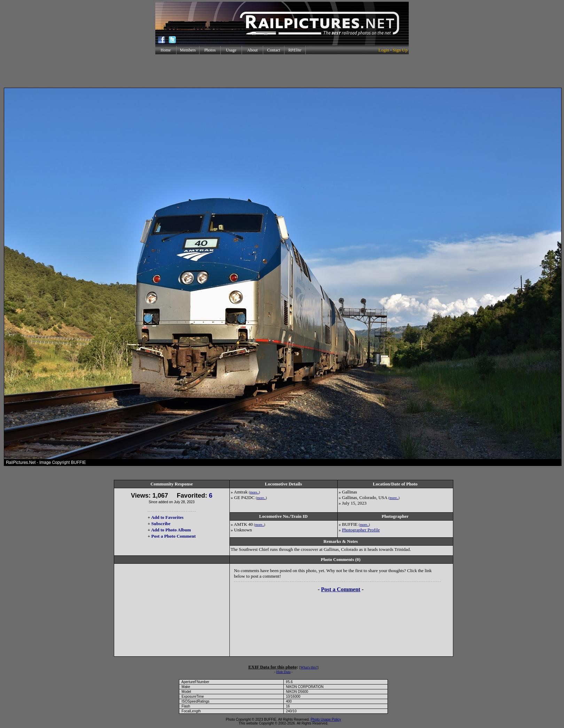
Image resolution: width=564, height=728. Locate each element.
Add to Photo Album (171, 530)
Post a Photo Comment (174, 536)
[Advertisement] (282, 71)
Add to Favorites (167, 517)
